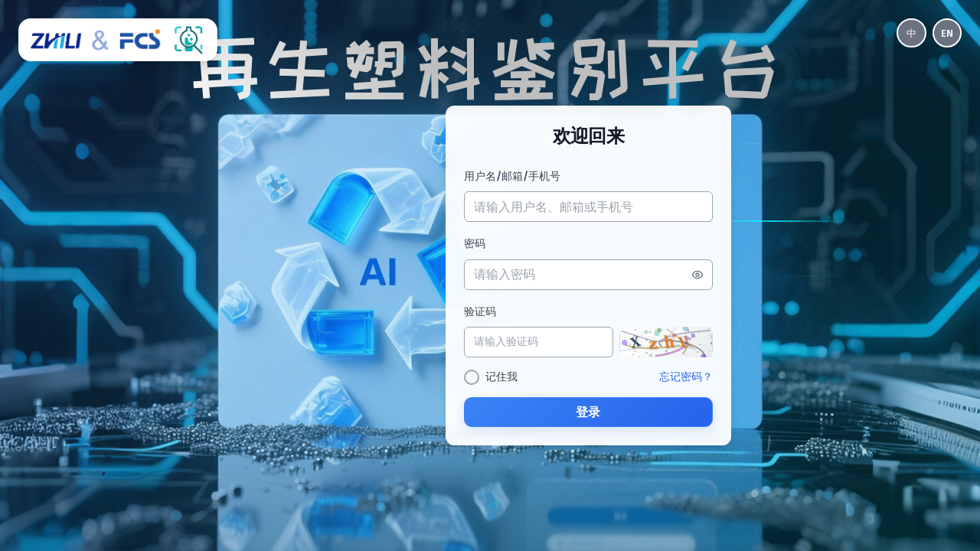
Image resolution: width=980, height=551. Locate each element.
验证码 (475, 313)
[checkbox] (467, 378)
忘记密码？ (690, 378)
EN (946, 33)
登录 (588, 413)
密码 (470, 244)
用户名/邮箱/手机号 (508, 176)
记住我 (497, 378)
